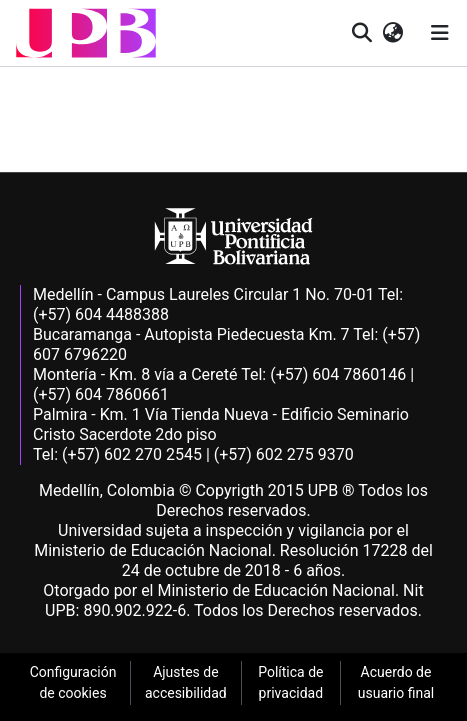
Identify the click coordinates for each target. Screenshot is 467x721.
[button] (86, 33)
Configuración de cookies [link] (73, 682)
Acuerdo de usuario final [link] (396, 682)
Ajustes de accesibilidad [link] (186, 682)
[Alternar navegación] (440, 33)
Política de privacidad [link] (290, 682)
